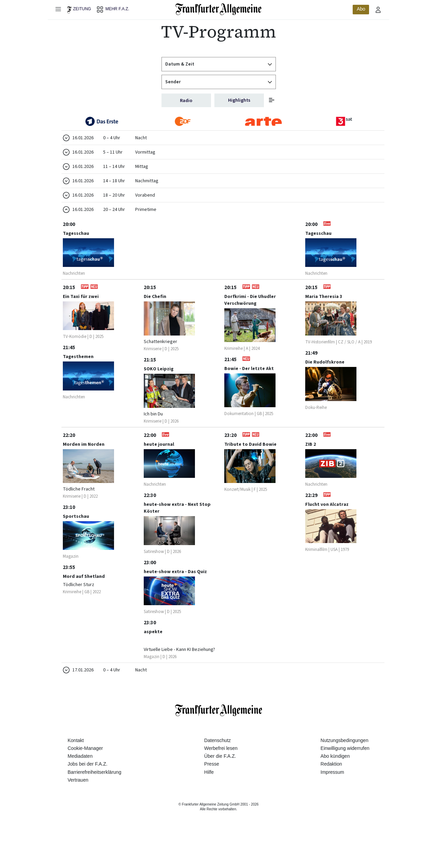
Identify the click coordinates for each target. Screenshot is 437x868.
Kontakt (76, 773)
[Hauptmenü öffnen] (58, 9)
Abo (361, 9)
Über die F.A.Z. (220, 788)
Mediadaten (80, 788)
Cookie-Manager (85, 781)
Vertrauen (78, 812)
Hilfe (209, 805)
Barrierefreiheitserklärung (94, 805)
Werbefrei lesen (221, 781)
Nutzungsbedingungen (344, 773)
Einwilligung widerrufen (345, 781)
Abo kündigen (335, 788)
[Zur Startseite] (219, 9)
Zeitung (82, 9)
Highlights (239, 100)
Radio (186, 101)
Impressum (332, 805)
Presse (212, 796)
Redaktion (331, 796)
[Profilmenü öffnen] (378, 10)
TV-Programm (219, 32)
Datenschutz (217, 773)
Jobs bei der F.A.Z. (88, 796)
